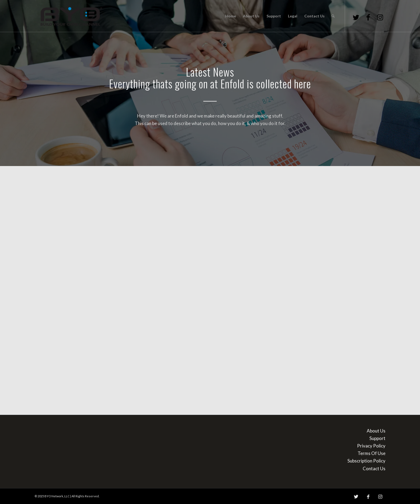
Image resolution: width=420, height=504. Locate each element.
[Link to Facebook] (368, 17)
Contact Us (374, 469)
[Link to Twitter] (356, 17)
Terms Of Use (372, 453)
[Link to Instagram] (380, 17)
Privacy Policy (371, 446)
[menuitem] (231, 16)
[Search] (333, 16)
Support (377, 438)
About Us (376, 431)
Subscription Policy (366, 461)
